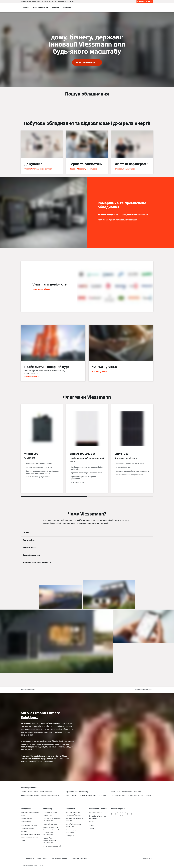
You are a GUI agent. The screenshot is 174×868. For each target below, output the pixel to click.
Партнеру (67, 8)
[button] (144, 690)
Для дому (55, 8)
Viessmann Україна (28, 690)
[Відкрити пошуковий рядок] (152, 8)
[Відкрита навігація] (13, 8)
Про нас (26, 8)
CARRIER (42, 866)
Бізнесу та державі (40, 8)
